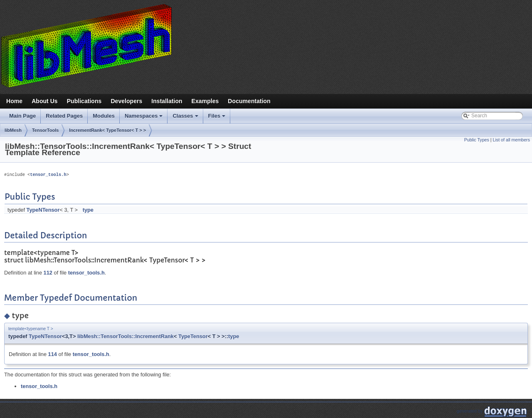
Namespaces (144, 118)
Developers (126, 101)
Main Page (22, 116)
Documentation (249, 101)
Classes (186, 118)
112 (48, 273)
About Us (45, 101)
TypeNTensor (43, 210)
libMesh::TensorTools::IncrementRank (126, 336)
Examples (205, 101)
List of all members (511, 140)
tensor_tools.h (48, 175)
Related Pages (64, 116)
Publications (84, 101)
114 (53, 354)
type (88, 210)
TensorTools (45, 130)
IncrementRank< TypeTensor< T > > (107, 130)
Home (14, 101)
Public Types (477, 140)
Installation (167, 101)
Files (218, 118)
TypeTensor (193, 336)
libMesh (13, 130)
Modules (104, 116)
